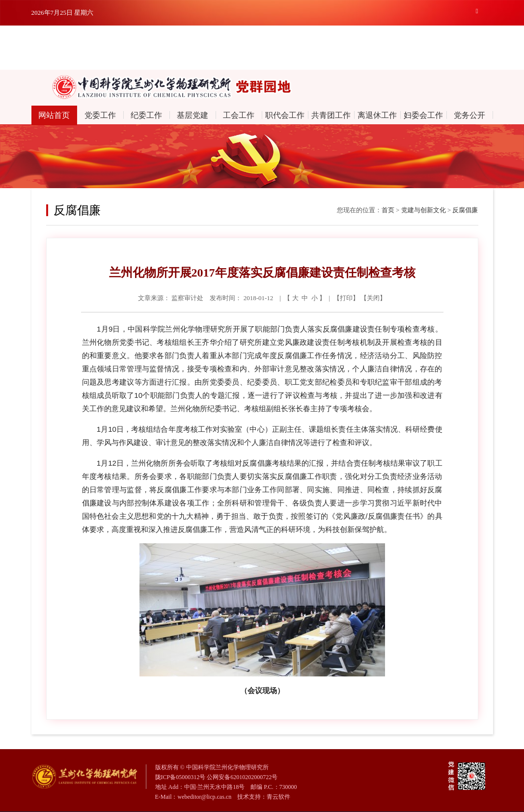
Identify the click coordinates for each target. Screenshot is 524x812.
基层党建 (193, 115)
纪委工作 (146, 115)
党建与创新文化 (424, 210)
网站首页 (54, 115)
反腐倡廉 (465, 210)
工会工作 (239, 115)
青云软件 (278, 797)
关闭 (373, 298)
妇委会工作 (423, 115)
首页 (388, 210)
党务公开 (469, 115)
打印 (346, 298)
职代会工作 (285, 115)
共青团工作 (331, 115)
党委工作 (100, 115)
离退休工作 (377, 115)
